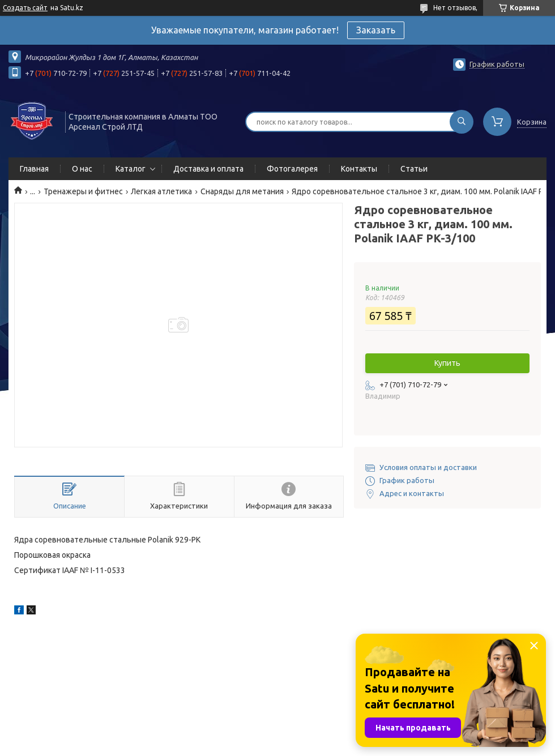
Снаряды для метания (242, 191)
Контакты (359, 169)
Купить (447, 363)
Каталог (131, 169)
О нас (82, 169)
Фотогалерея (292, 169)
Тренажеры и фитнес (83, 191)
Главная (34, 169)
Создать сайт (25, 8)
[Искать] (462, 122)
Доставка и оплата (208, 169)
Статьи (414, 169)
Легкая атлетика (161, 191)
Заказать (376, 30)
